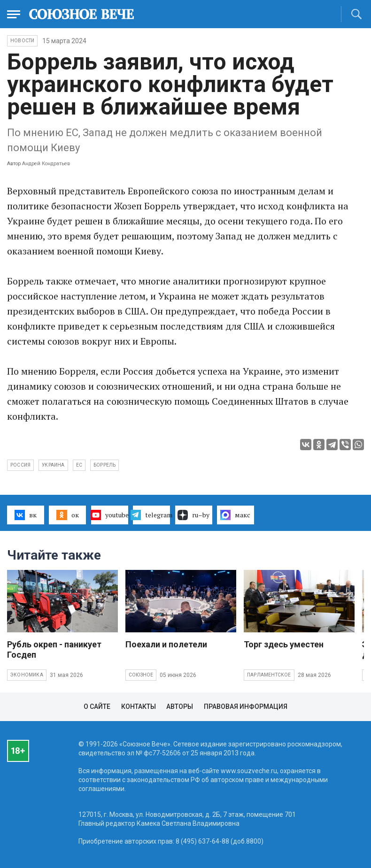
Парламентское (269, 675)
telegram (151, 515)
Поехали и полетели (166, 644)
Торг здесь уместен (284, 644)
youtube (110, 515)
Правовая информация (246, 707)
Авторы (180, 707)
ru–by (193, 515)
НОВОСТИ (22, 41)
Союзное (141, 675)
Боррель (104, 465)
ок (67, 515)
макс (235, 515)
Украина (53, 465)
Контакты (139, 707)
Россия (20, 465)
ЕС (79, 465)
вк (26, 515)
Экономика (27, 675)
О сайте (97, 707)
